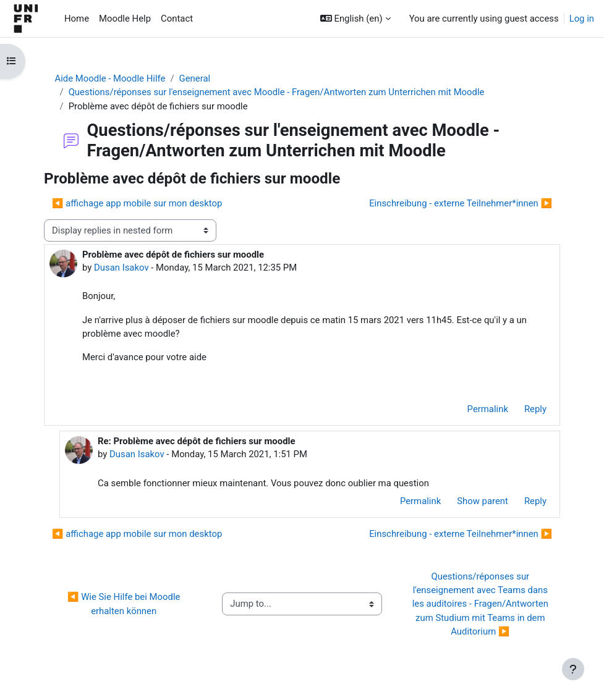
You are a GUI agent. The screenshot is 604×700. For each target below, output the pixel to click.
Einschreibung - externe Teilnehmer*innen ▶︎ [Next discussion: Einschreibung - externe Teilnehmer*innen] (461, 203)
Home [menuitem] (77, 19)
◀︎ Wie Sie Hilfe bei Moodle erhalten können (125, 604)
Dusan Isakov (121, 268)
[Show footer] (573, 669)
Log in (582, 19)
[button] (355, 19)
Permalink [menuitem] (488, 409)
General (195, 78)
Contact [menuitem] (177, 19)
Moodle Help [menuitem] (125, 19)
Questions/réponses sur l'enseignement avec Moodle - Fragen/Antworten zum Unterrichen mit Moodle (277, 92)
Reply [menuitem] (535, 409)
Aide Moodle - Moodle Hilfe (110, 78)
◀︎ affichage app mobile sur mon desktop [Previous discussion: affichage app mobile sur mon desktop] (137, 203)
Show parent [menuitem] (483, 501)
